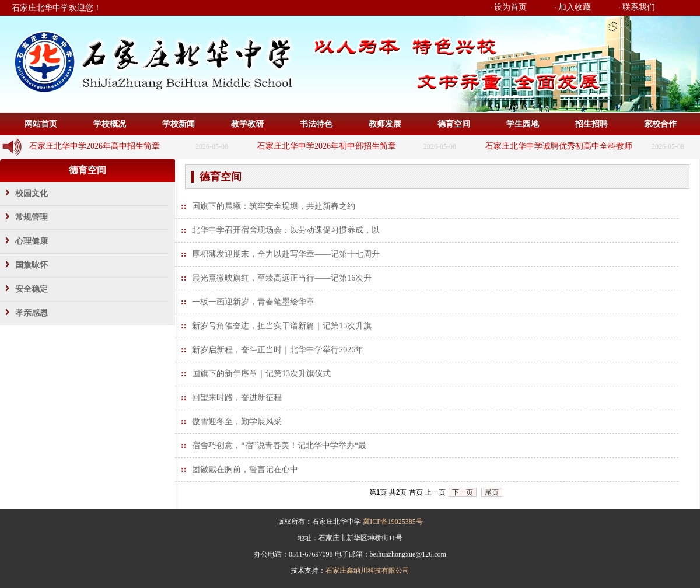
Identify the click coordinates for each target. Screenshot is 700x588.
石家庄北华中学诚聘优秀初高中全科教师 (559, 146)
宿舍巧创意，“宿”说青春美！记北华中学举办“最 (279, 445)
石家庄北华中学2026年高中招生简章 (94, 146)
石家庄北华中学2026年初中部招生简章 (327, 146)
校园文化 (32, 193)
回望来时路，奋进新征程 (237, 398)
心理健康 (32, 241)
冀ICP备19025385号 (393, 521)
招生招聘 (591, 124)
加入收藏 (575, 7)
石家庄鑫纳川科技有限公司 (367, 570)
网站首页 (41, 124)
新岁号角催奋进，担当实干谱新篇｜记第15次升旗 (282, 326)
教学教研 (247, 124)
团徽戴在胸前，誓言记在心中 (245, 469)
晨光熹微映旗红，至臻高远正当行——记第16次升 (282, 278)
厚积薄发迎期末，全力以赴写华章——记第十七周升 (286, 254)
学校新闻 (178, 124)
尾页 (492, 492)
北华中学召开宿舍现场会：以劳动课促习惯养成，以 (286, 230)
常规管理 (32, 217)
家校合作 (660, 124)
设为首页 (510, 7)
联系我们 (639, 7)
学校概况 (110, 124)
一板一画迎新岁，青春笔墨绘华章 (253, 302)
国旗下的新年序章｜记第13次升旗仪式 (261, 374)
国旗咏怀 (32, 265)
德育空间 (454, 124)
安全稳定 (32, 289)
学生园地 (523, 124)
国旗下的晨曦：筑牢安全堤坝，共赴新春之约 (274, 206)
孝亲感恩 (32, 313)
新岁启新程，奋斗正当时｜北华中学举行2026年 (278, 350)
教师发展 (385, 124)
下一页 (463, 492)
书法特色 (316, 124)
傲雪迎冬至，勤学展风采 (237, 421)
